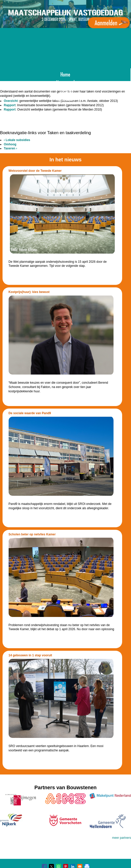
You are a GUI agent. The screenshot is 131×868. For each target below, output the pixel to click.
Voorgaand (65, 82)
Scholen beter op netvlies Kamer (32, 534)
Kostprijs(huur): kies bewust (29, 292)
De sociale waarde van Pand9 (30, 413)
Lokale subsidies (17, 140)
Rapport (10, 105)
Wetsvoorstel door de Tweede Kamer (35, 171)
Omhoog (10, 144)
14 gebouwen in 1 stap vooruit (30, 655)
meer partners (121, 838)
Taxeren (10, 148)
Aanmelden (65, 98)
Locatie (65, 90)
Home (65, 74)
